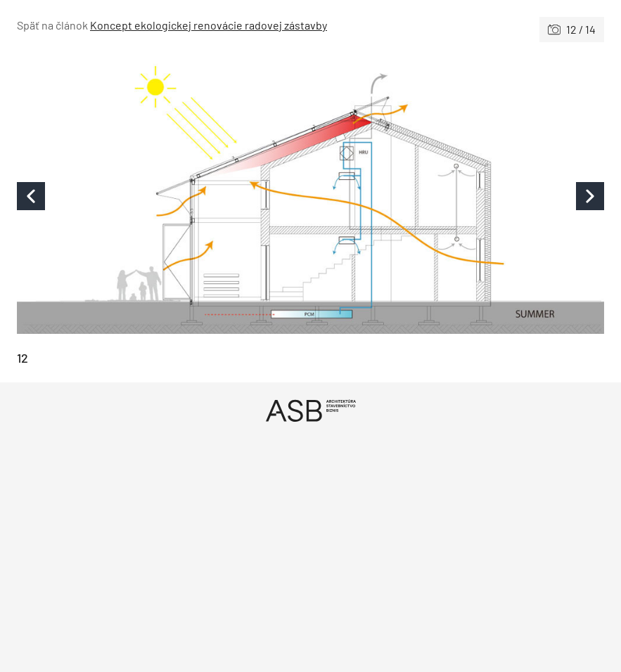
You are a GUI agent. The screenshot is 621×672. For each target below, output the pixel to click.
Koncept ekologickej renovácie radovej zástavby (209, 25)
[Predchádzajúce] (164, 196)
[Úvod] (310, 410)
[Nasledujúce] (458, 196)
